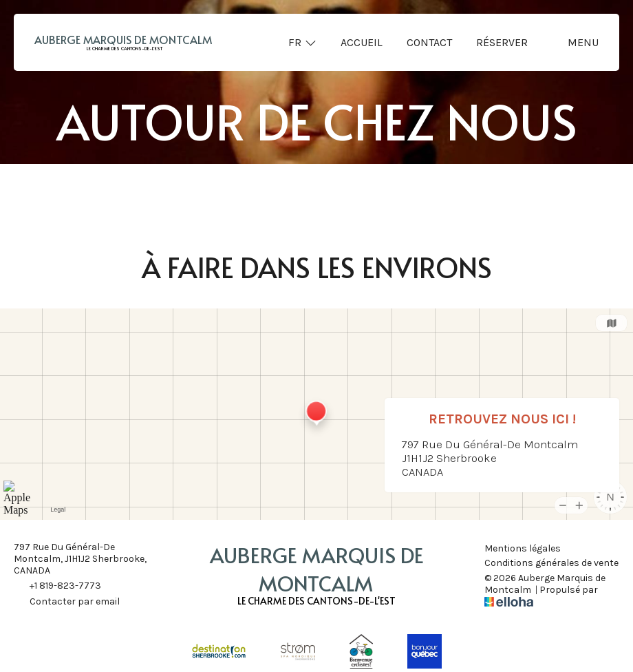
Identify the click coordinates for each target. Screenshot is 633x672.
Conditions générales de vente (551, 563)
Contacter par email (67, 602)
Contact (429, 42)
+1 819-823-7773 (57, 587)
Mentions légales (523, 549)
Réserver (502, 42)
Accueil (362, 42)
